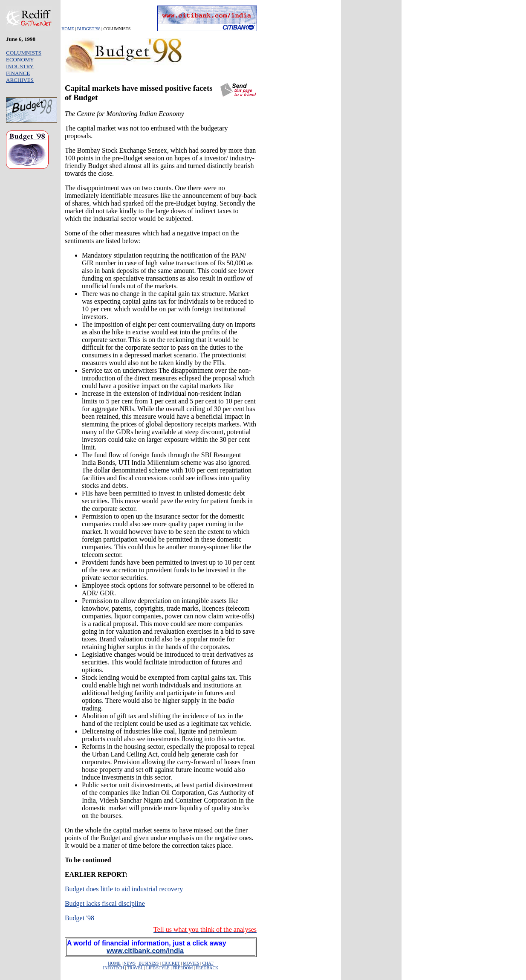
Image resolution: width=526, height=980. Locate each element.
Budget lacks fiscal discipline (105, 903)
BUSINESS (149, 963)
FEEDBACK (207, 968)
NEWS (130, 963)
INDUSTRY (20, 66)
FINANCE (18, 73)
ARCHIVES (20, 80)
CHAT (208, 963)
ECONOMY (20, 59)
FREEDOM (183, 968)
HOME (68, 29)
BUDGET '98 (89, 29)
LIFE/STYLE (158, 968)
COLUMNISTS (24, 53)
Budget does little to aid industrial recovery (124, 889)
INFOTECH (114, 968)
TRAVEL (135, 968)
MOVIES (191, 963)
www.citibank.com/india (145, 951)
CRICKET (171, 963)
